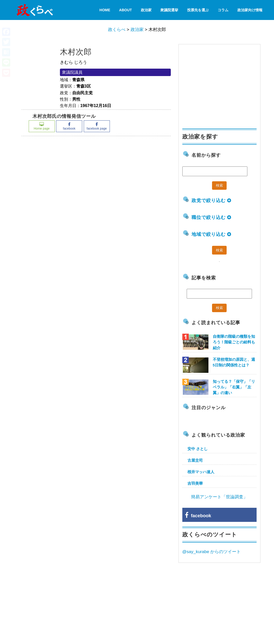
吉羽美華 (195, 483)
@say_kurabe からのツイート (212, 552)
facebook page (97, 126)
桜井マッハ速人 (201, 472)
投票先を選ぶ (198, 10)
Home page (42, 126)
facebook (69, 126)
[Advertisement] (221, 84)
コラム (223, 10)
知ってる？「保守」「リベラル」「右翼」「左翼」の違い (234, 387)
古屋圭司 (195, 460)
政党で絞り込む (211, 200)
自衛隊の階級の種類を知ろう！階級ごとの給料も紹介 (234, 342)
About (125, 10)
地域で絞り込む (211, 234)
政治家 (146, 10)
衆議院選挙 (169, 10)
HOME (105, 10)
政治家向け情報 (250, 10)
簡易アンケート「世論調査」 (219, 497)
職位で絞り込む (211, 217)
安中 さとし (198, 449)
